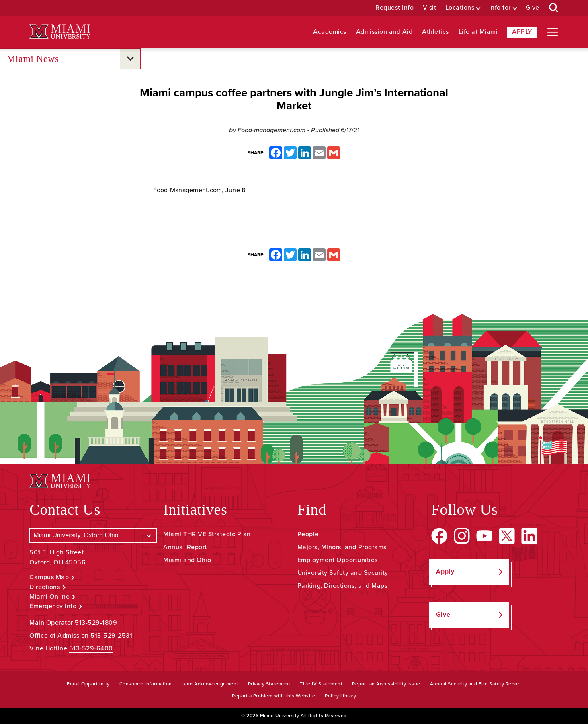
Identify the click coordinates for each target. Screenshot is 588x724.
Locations (460, 8)
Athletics (435, 32)
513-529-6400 (91, 648)
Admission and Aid (384, 32)
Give (533, 8)
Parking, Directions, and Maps (343, 586)
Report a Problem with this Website (274, 696)
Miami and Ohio (187, 560)
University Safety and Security (343, 573)
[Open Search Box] (554, 8)
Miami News (33, 59)
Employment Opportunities (338, 560)
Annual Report (185, 547)
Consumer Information (146, 684)
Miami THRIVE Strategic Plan (207, 534)
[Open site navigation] (553, 32)
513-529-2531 (111, 636)
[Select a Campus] (93, 535)
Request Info (394, 8)
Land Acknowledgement (210, 684)
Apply (522, 32)
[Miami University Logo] (60, 32)
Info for (500, 8)
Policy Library (340, 696)
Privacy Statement (269, 684)
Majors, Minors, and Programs (342, 547)
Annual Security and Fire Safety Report (476, 684)
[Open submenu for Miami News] (130, 59)
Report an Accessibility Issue (386, 684)
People (308, 534)
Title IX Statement (321, 684)
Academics (330, 32)
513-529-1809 (96, 623)
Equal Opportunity (88, 684)
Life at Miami (478, 32)
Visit (430, 8)
